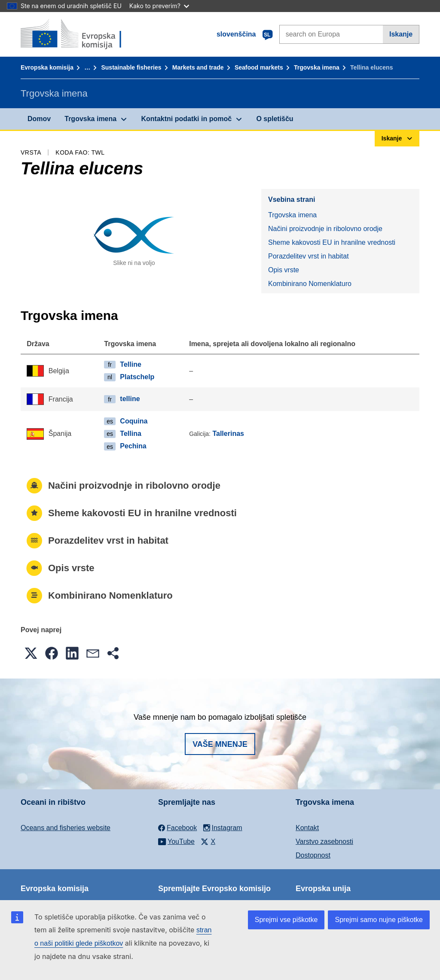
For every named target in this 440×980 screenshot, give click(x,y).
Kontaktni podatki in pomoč (186, 119)
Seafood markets (259, 67)
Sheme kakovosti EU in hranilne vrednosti (332, 242)
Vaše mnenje (220, 744)
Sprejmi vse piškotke (286, 920)
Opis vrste (284, 270)
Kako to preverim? (159, 6)
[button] (31, 653)
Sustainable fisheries (131, 67)
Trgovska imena (317, 67)
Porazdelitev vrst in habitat (309, 256)
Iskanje (401, 34)
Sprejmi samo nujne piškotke (379, 920)
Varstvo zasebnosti (324, 842)
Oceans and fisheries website (66, 828)
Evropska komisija (47, 67)
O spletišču (275, 119)
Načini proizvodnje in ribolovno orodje (325, 229)
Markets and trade (198, 67)
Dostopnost (313, 855)
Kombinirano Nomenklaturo (310, 284)
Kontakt (307, 828)
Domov (39, 119)
